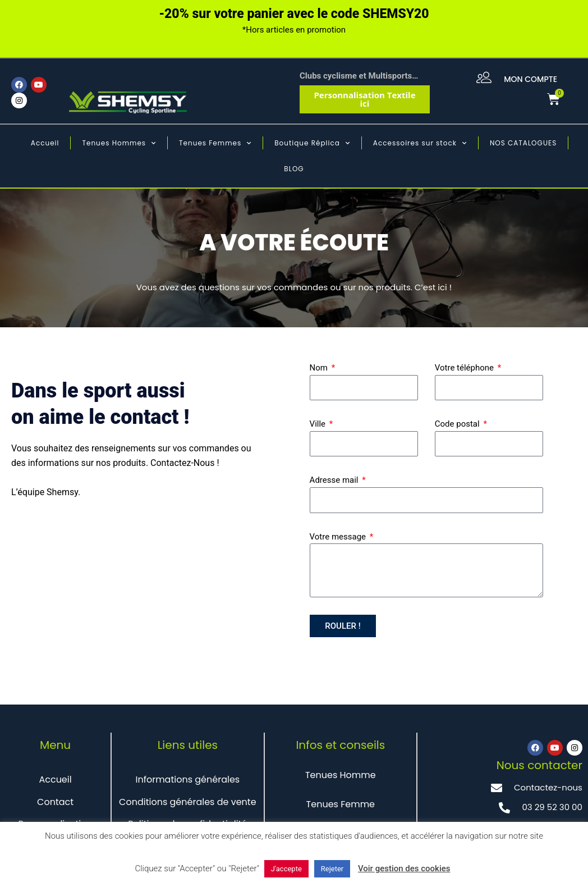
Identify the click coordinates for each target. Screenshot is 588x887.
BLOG (294, 169)
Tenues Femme (341, 804)
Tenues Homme (341, 775)
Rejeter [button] (332, 869)
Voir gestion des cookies (404, 868)
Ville (319, 424)
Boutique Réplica (312, 143)
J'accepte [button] (286, 869)
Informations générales (187, 779)
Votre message (339, 537)
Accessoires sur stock (420, 143)
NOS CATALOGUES (523, 143)
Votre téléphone (465, 368)
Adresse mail (335, 480)
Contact (55, 802)
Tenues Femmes (215, 143)
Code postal (458, 424)
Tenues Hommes (119, 143)
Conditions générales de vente (188, 802)
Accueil (45, 143)
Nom (320, 368)
